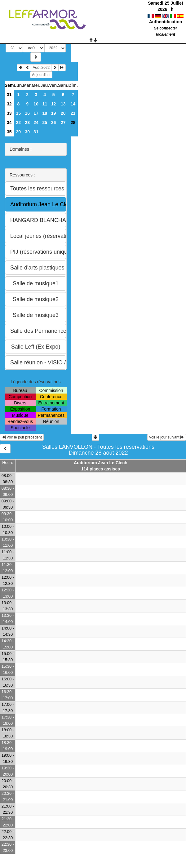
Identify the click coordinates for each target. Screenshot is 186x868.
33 (9, 113)
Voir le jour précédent (22, 437)
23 (27, 122)
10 (36, 104)
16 (27, 113)
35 (9, 132)
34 (9, 122)
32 (9, 104)
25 (45, 122)
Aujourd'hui (41, 75)
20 (63, 113)
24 (36, 122)
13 (63, 104)
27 (63, 122)
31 (9, 95)
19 (54, 113)
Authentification (166, 22)
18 (45, 113)
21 (73, 113)
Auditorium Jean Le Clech (101, 463)
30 (27, 132)
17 (36, 113)
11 (45, 104)
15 (19, 113)
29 (19, 132)
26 (54, 122)
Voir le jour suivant (167, 437)
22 (19, 122)
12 (54, 104)
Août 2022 (41, 68)
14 (73, 104)
